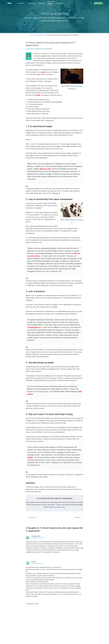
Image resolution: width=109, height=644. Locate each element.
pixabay (80, 89)
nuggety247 (75, 222)
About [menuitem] (51, 3)
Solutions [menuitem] (32, 3)
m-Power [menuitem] (21, 3)
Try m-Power (98, 3)
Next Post (77, 519)
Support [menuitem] (60, 3)
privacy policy (60, 509)
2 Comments (30, 49)
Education (38, 49)
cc (72, 91)
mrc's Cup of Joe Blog (55, 13)
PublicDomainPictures (68, 89)
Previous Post (33, 519)
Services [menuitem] (42, 3)
